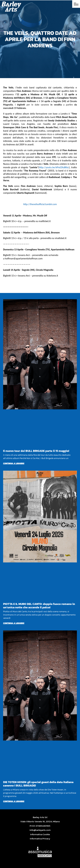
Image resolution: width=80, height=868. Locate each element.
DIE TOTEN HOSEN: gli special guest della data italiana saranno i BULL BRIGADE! (38, 784)
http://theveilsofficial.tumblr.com (40, 204)
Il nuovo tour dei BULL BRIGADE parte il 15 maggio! (36, 451)
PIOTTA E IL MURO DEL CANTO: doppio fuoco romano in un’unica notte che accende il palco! (39, 606)
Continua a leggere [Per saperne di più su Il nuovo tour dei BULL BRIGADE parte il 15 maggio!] (14, 463)
